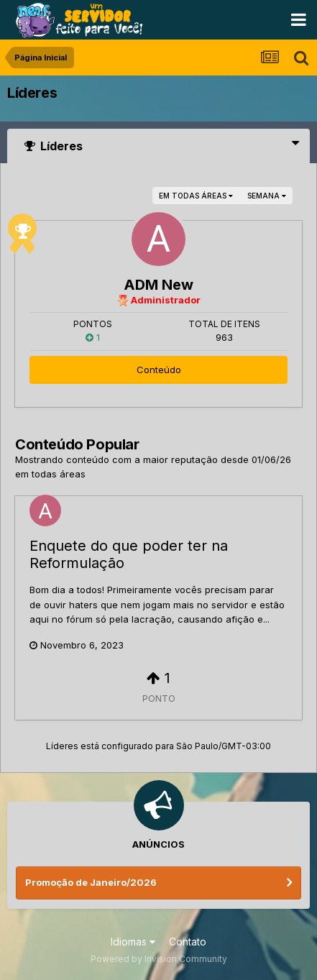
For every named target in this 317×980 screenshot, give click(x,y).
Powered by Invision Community (159, 959)
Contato (188, 942)
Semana (267, 196)
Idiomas (133, 942)
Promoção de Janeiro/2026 (91, 882)
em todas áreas (196, 196)
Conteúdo (159, 370)
